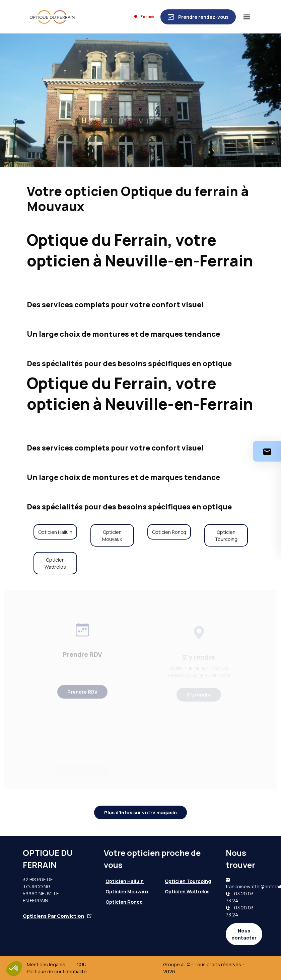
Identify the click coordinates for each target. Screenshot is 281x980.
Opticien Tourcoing (226, 536)
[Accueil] (52, 17)
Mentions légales (46, 964)
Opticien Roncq (169, 532)
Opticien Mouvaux (112, 536)
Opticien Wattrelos (55, 563)
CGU (81, 964)
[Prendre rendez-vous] (198, 17)
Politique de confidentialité (57, 971)
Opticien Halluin (55, 532)
